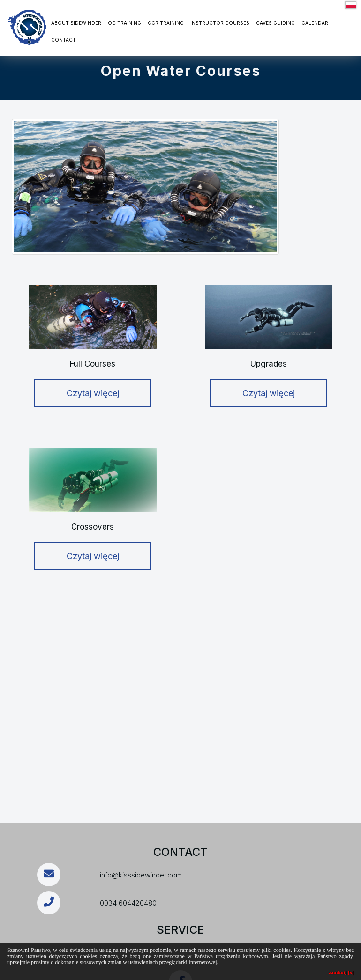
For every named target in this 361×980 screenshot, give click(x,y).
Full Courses (93, 364)
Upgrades (269, 364)
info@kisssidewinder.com (141, 875)
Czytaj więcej (93, 393)
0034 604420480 (128, 903)
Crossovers (93, 527)
